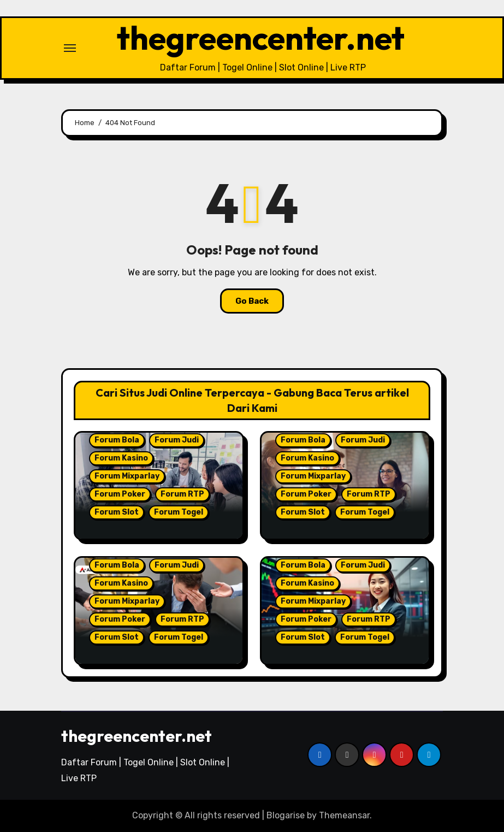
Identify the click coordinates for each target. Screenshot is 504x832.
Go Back (252, 301)
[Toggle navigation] (70, 48)
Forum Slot (117, 512)
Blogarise (286, 815)
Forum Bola (117, 440)
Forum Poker (120, 494)
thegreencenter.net (261, 38)
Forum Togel (179, 512)
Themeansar (344, 815)
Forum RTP (182, 494)
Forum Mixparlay (127, 476)
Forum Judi (177, 440)
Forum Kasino (121, 458)
